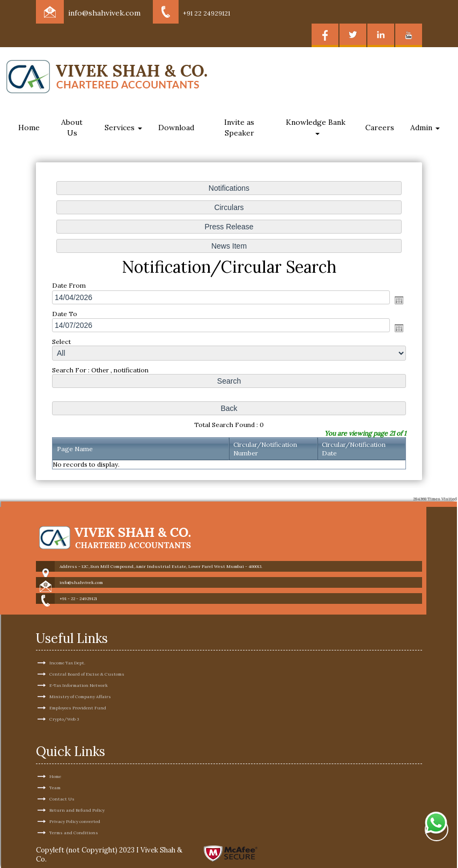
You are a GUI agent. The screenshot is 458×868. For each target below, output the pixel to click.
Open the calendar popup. (398, 300)
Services (123, 128)
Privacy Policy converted (75, 802)
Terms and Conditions (74, 813)
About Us (72, 128)
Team (55, 768)
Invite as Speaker (239, 128)
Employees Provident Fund (78, 689)
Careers (380, 128)
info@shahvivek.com (104, 13)
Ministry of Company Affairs (80, 678)
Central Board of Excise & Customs (87, 655)
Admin (425, 128)
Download (176, 128)
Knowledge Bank (317, 126)
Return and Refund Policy (77, 791)
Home (29, 128)
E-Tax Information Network (79, 667)
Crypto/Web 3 (64, 700)
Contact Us (62, 780)
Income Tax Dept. (67, 644)
